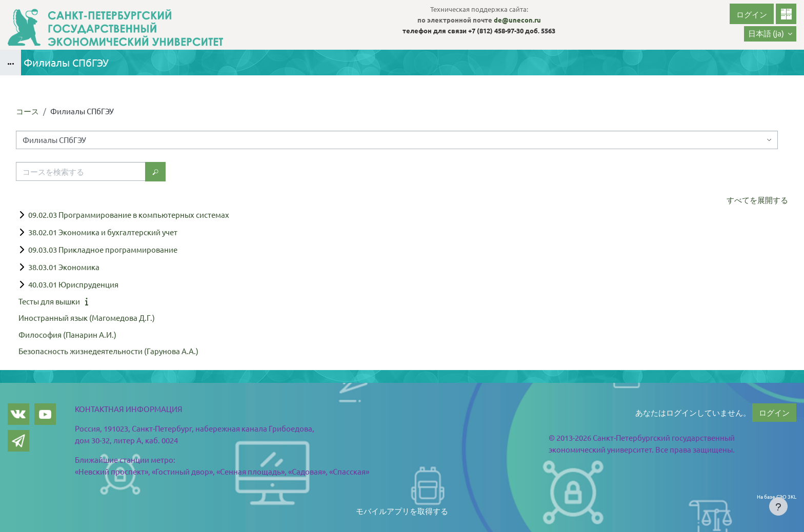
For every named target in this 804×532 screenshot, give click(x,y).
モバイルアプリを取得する (402, 511)
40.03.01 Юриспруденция (73, 284)
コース (27, 111)
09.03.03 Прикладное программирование (103, 249)
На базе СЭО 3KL (777, 496)
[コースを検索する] (81, 171)
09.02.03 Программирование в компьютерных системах (129, 214)
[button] (770, 34)
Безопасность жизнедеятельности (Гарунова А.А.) (108, 351)
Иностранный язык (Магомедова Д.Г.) (87, 318)
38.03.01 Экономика (64, 267)
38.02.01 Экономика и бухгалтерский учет (103, 232)
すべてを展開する (757, 200)
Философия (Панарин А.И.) (67, 334)
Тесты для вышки (49, 301)
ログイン (752, 14)
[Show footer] (778, 506)
